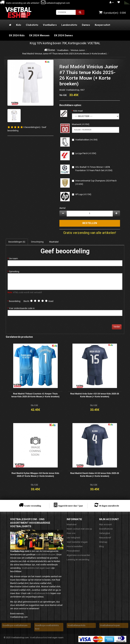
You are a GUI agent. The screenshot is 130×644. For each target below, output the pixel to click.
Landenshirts (69, 25)
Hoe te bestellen (75, 546)
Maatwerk (77, 124)
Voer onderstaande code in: (22, 308)
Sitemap (103, 542)
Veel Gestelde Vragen (77, 542)
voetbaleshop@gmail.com (55, 3)
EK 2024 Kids (17, 35)
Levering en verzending (78, 560)
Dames (86, 25)
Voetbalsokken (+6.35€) (86, 140)
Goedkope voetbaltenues (15, 625)
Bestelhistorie (106, 529)
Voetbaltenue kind (39, 638)
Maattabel (54, 242)
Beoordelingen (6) (17, 242)
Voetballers (50, 25)
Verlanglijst (105, 533)
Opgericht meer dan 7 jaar (71, 506)
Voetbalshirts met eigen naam (36, 568)
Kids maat (78, 111)
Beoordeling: (15, 301)
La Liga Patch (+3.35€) (86, 153)
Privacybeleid (73, 551)
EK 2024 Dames (63, 35)
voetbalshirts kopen (46, 554)
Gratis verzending (32, 506)
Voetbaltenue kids (76, 625)
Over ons (71, 533)
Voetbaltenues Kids (41, 593)
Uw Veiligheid (73, 538)
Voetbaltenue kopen (110, 625)
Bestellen (90, 223)
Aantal (62, 208)
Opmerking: (14, 272)
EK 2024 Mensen (39, 35)
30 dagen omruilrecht (109, 506)
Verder (117, 327)
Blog (101, 546)
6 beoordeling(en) (32, 127)
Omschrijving (37, 242)
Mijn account (105, 524)
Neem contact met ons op (79, 529)
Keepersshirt (102, 25)
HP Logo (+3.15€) (83, 194)
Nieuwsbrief (105, 538)
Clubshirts (32, 25)
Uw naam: (14, 259)
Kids (19, 25)
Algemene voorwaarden (78, 555)
